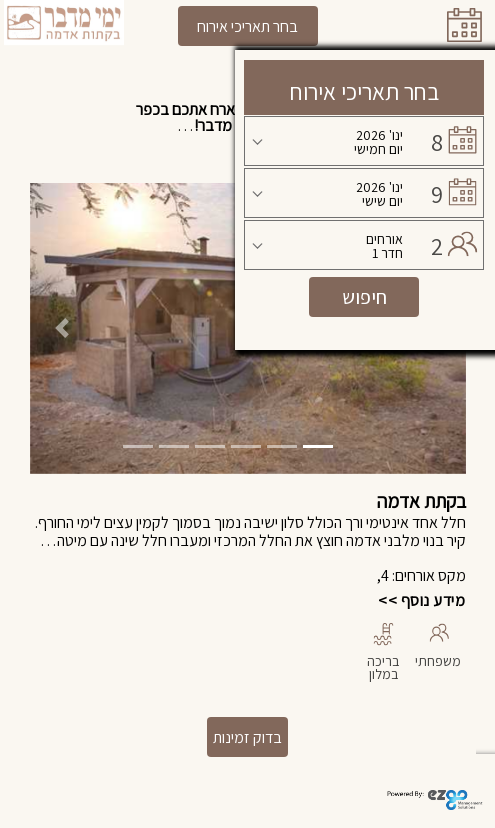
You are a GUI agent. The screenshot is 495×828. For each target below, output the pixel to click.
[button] (62, 328)
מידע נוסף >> (421, 600)
